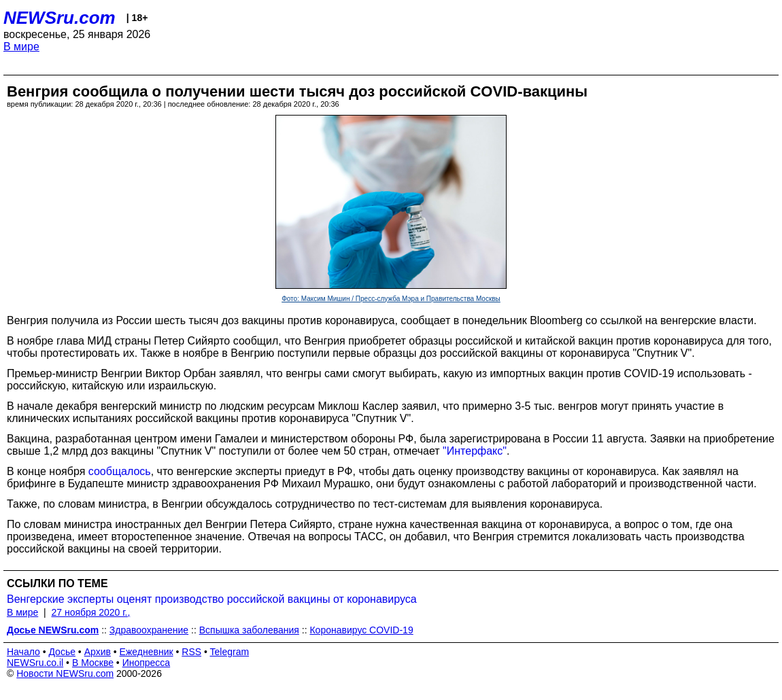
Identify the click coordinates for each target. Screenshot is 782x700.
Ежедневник (147, 652)
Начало (23, 652)
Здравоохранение (149, 630)
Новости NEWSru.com (65, 673)
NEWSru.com (60, 18)
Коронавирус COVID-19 (361, 630)
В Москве (93, 663)
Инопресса (147, 663)
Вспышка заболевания (249, 630)
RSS (191, 652)
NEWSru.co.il (35, 663)
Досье (62, 652)
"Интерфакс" (475, 451)
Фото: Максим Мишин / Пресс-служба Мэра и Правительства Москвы (391, 299)
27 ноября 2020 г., (90, 612)
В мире (21, 47)
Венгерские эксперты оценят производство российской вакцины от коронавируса (212, 599)
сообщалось (120, 471)
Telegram (230, 652)
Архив (98, 652)
